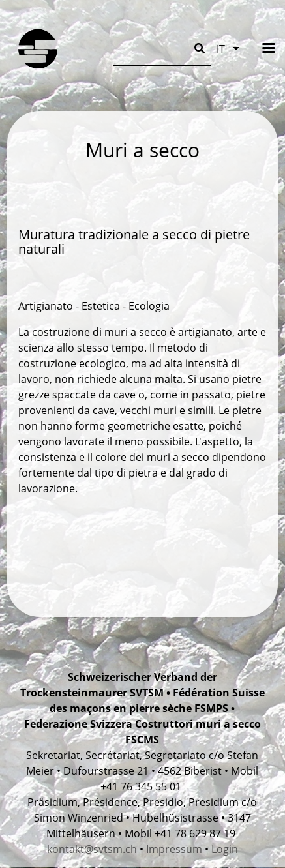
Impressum (174, 849)
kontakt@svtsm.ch (92, 849)
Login (225, 849)
